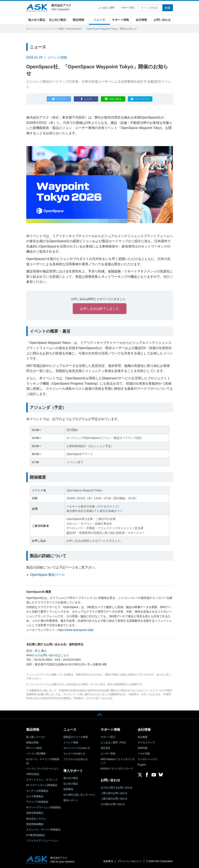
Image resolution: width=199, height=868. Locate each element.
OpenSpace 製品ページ (48, 575)
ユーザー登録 (108, 754)
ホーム (30, 29)
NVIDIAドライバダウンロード (117, 769)
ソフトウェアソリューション (42, 841)
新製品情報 (32, 743)
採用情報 (143, 748)
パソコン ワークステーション (42, 769)
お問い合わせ (162, 20)
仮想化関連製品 (35, 813)
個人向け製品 (37, 20)
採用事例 (68, 789)
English (142, 765)
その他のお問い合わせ (113, 804)
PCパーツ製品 (34, 748)
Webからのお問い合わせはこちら (48, 655)
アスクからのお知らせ (76, 759)
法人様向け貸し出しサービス (79, 795)
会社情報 (141, 20)
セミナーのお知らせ (74, 754)
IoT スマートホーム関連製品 (42, 785)
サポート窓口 (128, 8)
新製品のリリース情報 (76, 737)
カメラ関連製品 (35, 796)
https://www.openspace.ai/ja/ (76, 630)
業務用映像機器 (35, 824)
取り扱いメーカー (36, 737)
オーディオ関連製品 (37, 791)
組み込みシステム (36, 818)
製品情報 (78, 20)
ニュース (99, 20)
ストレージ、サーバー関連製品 (43, 830)
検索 (168, 8)
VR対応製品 (33, 774)
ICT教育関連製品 (36, 835)
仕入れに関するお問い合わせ (117, 787)
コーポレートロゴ (147, 759)
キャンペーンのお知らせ (77, 748)
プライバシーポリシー (130, 861)
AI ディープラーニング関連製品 (44, 807)
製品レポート (71, 800)
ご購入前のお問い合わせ (114, 793)
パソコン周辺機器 (36, 754)
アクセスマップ (108, 506)
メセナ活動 (144, 754)
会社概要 (143, 737)
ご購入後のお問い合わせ (114, 799)
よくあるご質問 (106, 8)
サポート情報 (120, 20)
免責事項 (108, 861)
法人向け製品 (57, 20)
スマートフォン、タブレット (42, 780)
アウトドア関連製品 (37, 802)
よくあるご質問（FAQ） (114, 743)
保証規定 (106, 748)
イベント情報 (56, 29)
